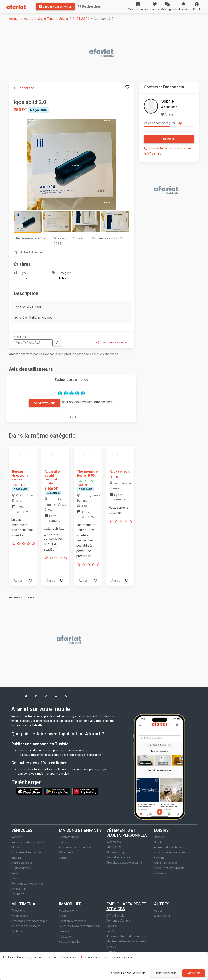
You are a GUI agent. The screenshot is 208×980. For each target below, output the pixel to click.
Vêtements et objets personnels (127, 833)
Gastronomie (162, 916)
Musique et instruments (169, 868)
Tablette (17, 931)
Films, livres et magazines (170, 852)
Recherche (24, 88)
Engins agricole (21, 868)
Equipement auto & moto (27, 852)
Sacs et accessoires (119, 857)
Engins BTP (19, 889)
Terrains (64, 931)
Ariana (63, 19)
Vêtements (114, 842)
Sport (158, 842)
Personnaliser (166, 973)
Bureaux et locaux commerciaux (80, 926)
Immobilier (70, 904)
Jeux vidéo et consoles (26, 926)
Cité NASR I (81, 19)
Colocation (66, 937)
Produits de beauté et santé (124, 863)
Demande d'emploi (119, 921)
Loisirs (161, 830)
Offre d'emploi (116, 916)
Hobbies (159, 837)
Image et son (20, 916)
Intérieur (64, 842)
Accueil (14, 19)
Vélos (15, 873)
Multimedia (23, 904)
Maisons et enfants (80, 830)
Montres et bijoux (118, 852)
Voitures (17, 837)
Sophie (168, 101)
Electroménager (69, 837)
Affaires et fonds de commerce (127, 936)
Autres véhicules (22, 863)
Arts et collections (165, 863)
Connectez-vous (44, 403)
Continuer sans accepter (128, 973)
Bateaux (17, 858)
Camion (16, 878)
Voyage (159, 858)
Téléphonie (18, 911)
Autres (29, 19)
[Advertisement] (106, 53)
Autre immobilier (70, 942)
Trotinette (18, 894)
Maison (64, 916)
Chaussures (114, 847)
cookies (81, 957)
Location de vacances (73, 921)
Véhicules (22, 830)
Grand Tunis (46, 19)
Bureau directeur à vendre (20, 475)
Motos (15, 847)
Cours (110, 931)
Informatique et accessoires (29, 921)
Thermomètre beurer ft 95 (87, 473)
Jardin (63, 858)
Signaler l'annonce (112, 343)
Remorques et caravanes (28, 884)
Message (169, 139)
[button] (197, 6)
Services (112, 926)
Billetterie (160, 873)
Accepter (194, 973)
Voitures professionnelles (28, 842)
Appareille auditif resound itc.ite (52, 477)
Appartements (68, 911)
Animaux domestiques (168, 847)
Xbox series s (120, 472)
